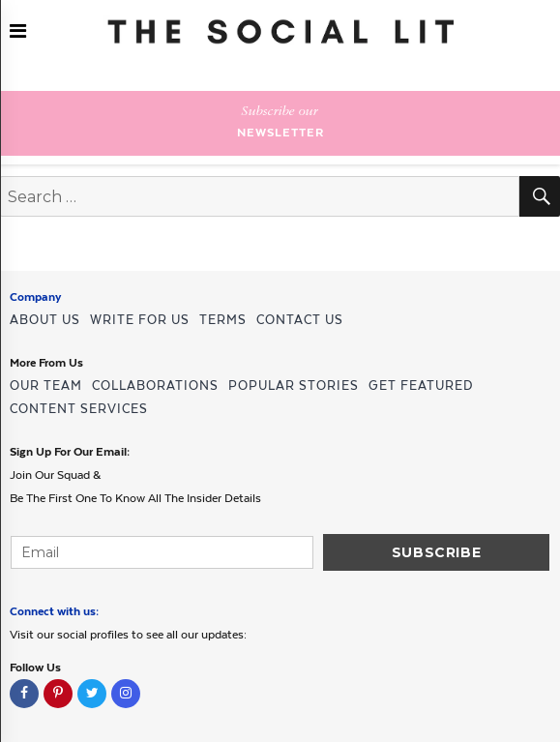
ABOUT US (45, 320)
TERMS (223, 320)
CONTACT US (300, 320)
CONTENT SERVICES (79, 409)
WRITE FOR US (140, 320)
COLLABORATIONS (155, 386)
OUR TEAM (46, 386)
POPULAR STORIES (294, 386)
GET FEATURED (421, 386)
